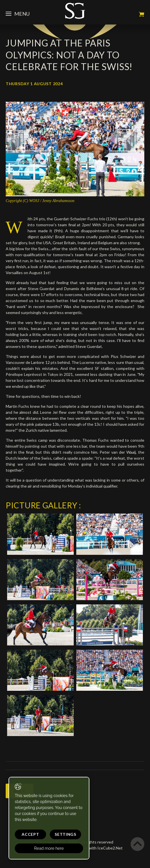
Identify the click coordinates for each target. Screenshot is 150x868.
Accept (30, 834)
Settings (65, 834)
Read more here (49, 848)
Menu (18, 14)
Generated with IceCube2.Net (95, 848)
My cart (141, 14)
